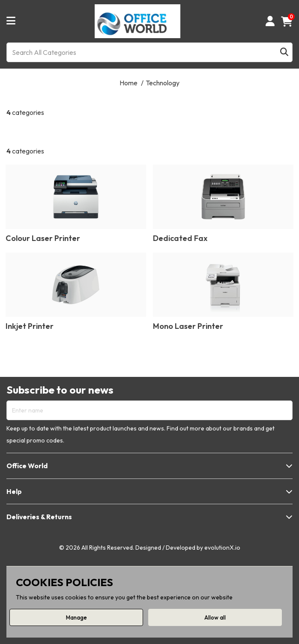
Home (129, 83)
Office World (27, 466)
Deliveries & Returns (39, 517)
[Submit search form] (284, 52)
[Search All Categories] (149, 52)
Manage (76, 617)
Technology (163, 83)
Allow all (215, 617)
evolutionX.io (222, 548)
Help (14, 491)
